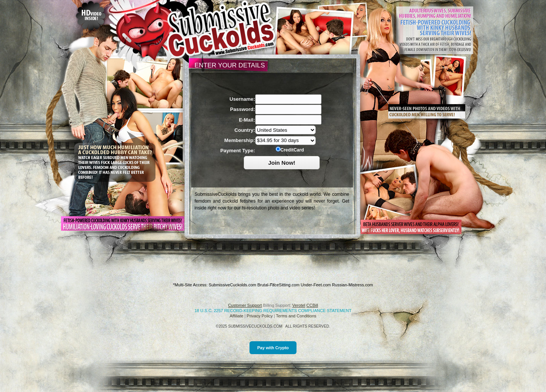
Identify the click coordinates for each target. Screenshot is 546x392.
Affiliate (237, 316)
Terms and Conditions (296, 316)
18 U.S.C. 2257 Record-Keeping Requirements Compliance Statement (273, 311)
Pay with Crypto (273, 348)
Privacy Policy (260, 316)
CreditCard (290, 150)
